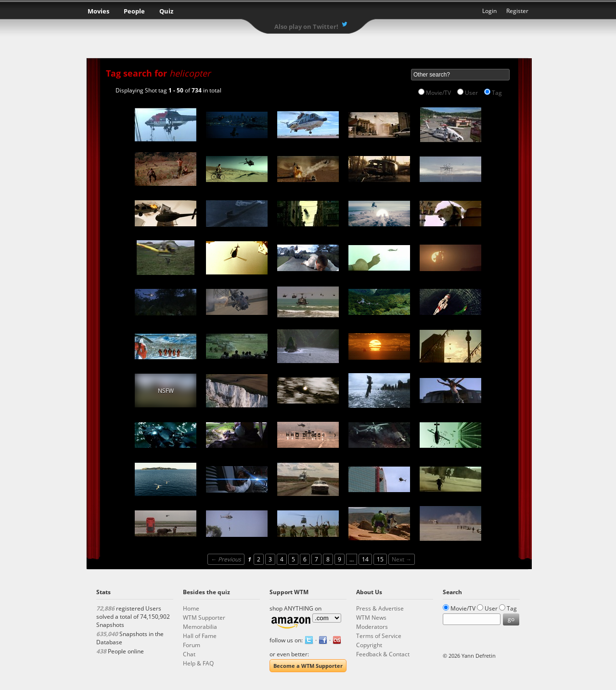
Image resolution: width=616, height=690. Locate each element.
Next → (402, 559)
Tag (497, 93)
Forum (192, 645)
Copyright (369, 645)
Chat (189, 654)
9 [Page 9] (340, 559)
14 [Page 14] (365, 559)
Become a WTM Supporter (308, 666)
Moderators (372, 627)
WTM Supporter (204, 618)
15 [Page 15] (380, 559)
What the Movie (308, 12)
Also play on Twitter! (306, 26)
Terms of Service (379, 636)
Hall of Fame (200, 636)
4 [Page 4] (282, 559)
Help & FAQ (198, 663)
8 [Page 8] (328, 559)
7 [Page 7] (316, 559)
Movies (98, 11)
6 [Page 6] (305, 559)
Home (191, 608)
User (471, 93)
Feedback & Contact (383, 654)
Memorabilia (200, 627)
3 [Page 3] (270, 559)
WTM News (371, 618)
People (134, 11)
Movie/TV (438, 93)
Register (517, 11)
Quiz (166, 11)
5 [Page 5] (293, 559)
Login (489, 11)
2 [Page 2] (259, 559)
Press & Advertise (380, 608)
